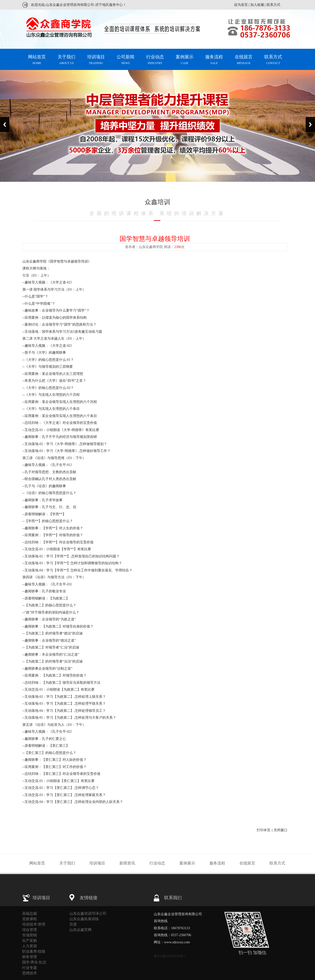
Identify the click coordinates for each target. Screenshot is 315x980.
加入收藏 (257, 5)
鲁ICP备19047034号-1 (170, 956)
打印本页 (264, 830)
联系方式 (273, 5)
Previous (5, 125)
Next (310, 125)
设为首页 (241, 5)
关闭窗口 (281, 830)
